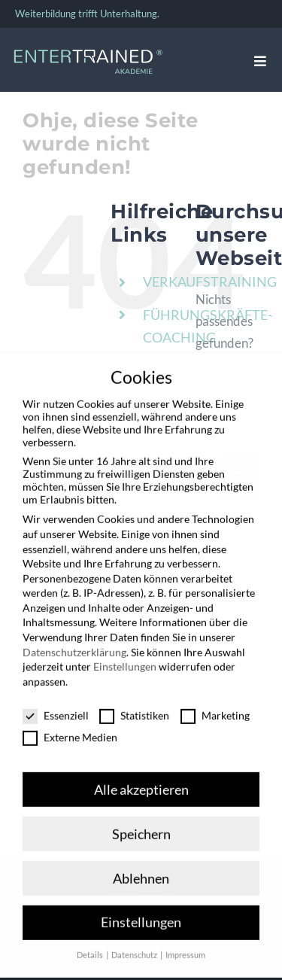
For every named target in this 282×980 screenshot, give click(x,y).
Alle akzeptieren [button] (141, 779)
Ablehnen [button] (141, 868)
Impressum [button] (185, 945)
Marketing (215, 705)
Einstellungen (125, 656)
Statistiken (134, 705)
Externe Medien (70, 727)
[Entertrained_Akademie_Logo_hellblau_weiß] (88, 53)
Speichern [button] (141, 824)
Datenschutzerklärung (74, 642)
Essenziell (56, 705)
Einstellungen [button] (141, 913)
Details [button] (91, 945)
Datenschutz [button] (135, 945)
